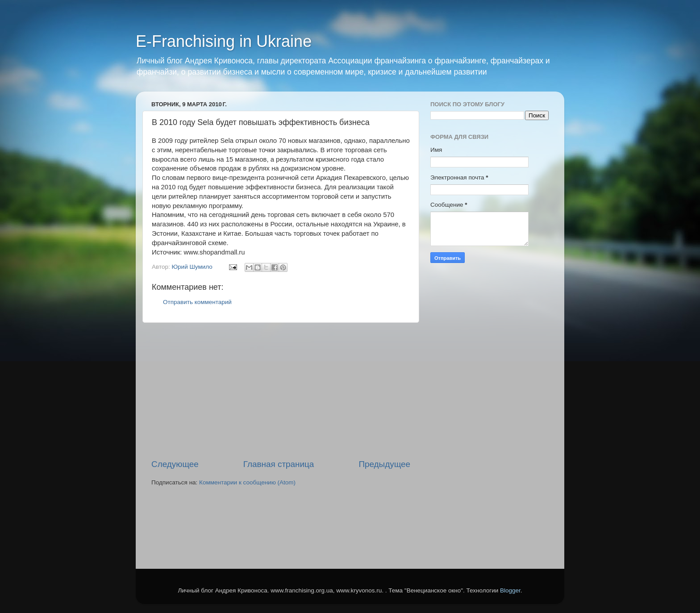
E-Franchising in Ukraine (224, 41)
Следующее (175, 464)
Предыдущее (384, 464)
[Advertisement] (281, 391)
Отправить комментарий (197, 302)
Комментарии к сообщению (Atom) (247, 482)
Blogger (510, 590)
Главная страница (279, 464)
